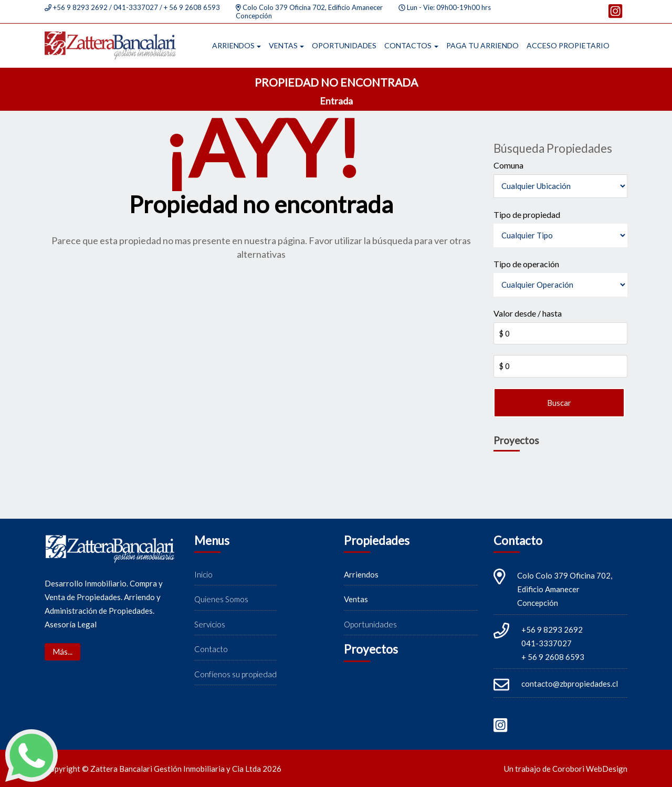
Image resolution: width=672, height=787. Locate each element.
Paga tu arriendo (482, 45)
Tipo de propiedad (527, 214)
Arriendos (233, 45)
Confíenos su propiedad (235, 674)
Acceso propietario (568, 45)
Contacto (211, 649)
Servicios (210, 624)
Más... (62, 652)
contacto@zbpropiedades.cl (570, 684)
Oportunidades (344, 45)
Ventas (283, 45)
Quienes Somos (221, 599)
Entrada (336, 101)
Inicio (203, 574)
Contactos (408, 45)
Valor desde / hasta (528, 313)
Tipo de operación (526, 264)
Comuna (508, 165)
